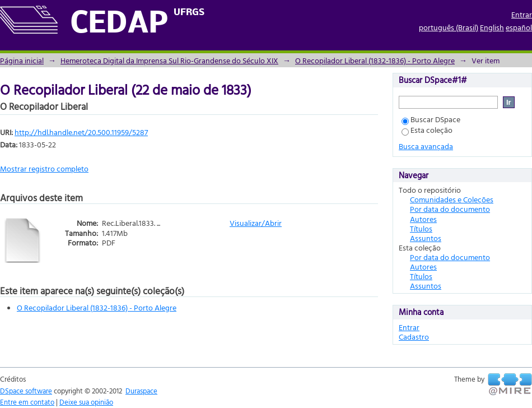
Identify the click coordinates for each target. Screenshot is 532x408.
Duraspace (141, 391)
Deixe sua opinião (86, 402)
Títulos (421, 228)
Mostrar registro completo (44, 168)
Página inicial (22, 60)
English (492, 27)
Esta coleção (427, 130)
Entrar (522, 14)
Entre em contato (27, 402)
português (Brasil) (449, 27)
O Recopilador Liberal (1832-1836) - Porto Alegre (375, 60)
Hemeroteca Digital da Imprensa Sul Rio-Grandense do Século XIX (169, 60)
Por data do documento (450, 209)
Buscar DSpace (431, 119)
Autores (423, 219)
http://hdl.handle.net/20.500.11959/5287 (81, 132)
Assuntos (426, 238)
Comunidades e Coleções (452, 199)
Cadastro (414, 337)
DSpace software (26, 391)
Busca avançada (426, 146)
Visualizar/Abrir (256, 223)
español (519, 27)
